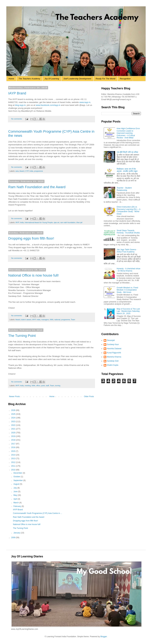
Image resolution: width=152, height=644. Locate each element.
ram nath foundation (68, 222)
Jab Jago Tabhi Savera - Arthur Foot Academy (127, 251)
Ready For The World (105, 79)
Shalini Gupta (113, 365)
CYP (27, 171)
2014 (14, 455)
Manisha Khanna (114, 357)
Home (11, 79)
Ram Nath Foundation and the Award (37, 187)
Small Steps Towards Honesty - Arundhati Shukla (128, 232)
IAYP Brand (17, 93)
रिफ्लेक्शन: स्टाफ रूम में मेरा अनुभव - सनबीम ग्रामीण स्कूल (127, 170)
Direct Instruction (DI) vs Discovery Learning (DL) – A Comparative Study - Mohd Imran (128, 210)
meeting (28, 386)
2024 (14, 418)
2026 (14, 410)
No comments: (17, 119)
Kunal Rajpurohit (114, 353)
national (57, 320)
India (31, 171)
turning (58, 386)
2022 (14, 425)
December (18, 473)
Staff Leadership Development (77, 79)
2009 (14, 538)
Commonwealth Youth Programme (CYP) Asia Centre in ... (38, 513)
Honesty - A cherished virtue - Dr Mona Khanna (128, 270)
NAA (52, 320)
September (18, 480)
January (17, 533)
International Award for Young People (39, 222)
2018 (14, 440)
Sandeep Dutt (113, 361)
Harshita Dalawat (114, 349)
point (43, 386)
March (16, 503)
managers (45, 320)
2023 (14, 422)
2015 (14, 451)
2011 (14, 466)
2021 (14, 429)
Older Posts (89, 396)
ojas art (56, 222)
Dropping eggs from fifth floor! (31, 238)
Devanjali (111, 340)
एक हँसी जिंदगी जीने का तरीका (127, 152)
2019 (14, 436)
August (17, 484)
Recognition (125, 79)
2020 (14, 433)
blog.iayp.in (20, 105)
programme (39, 171)
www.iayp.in (85, 102)
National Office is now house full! (33, 275)
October (17, 477)
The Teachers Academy (29, 79)
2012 (14, 462)
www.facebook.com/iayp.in (48, 105)
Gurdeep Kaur (113, 344)
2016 (14, 447)
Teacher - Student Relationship (124, 189)
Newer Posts (14, 396)
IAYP (17, 222)
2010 (14, 470)
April (16, 499)
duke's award (26, 320)
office (38, 386)
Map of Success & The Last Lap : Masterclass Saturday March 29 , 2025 (128, 311)
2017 (14, 444)
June (16, 492)
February (17, 506)
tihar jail (79, 222)
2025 (14, 414)
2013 (14, 459)
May (16, 495)
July (15, 488)
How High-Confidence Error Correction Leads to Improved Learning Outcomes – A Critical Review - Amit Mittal (128, 133)
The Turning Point (22, 336)
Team (73, 320)
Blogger (104, 637)
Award (22, 171)
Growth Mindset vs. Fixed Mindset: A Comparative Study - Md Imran (127, 290)
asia (17, 171)
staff (47, 386)
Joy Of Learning (52, 79)
